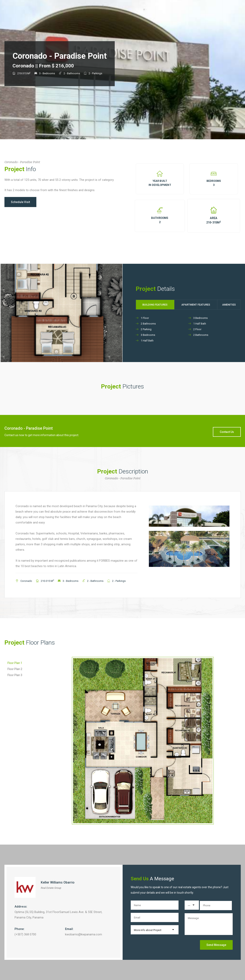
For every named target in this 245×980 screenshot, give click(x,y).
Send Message (216, 945)
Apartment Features (196, 305)
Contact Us (227, 432)
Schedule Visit (20, 202)
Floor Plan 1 (15, 663)
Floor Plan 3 (15, 675)
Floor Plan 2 (15, 669)
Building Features (155, 305)
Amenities (229, 305)
